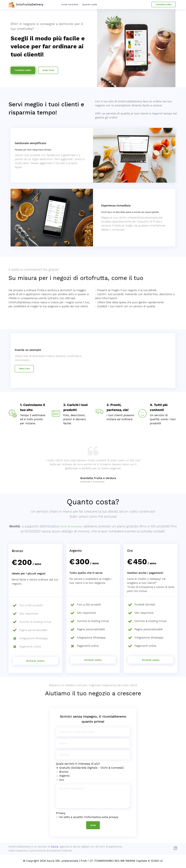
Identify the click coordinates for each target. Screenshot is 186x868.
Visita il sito (24, 369)
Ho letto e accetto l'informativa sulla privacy (89, 818)
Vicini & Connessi (75, 526)
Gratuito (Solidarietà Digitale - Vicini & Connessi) (91, 768)
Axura (55, 848)
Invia (93, 826)
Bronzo (64, 772)
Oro (62, 780)
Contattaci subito (164, 4)
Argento (64, 776)
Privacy (61, 814)
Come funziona (70, 4)
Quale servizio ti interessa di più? (78, 764)
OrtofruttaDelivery (32, 5)
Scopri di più (48, 70)
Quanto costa (90, 4)
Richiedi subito (93, 660)
